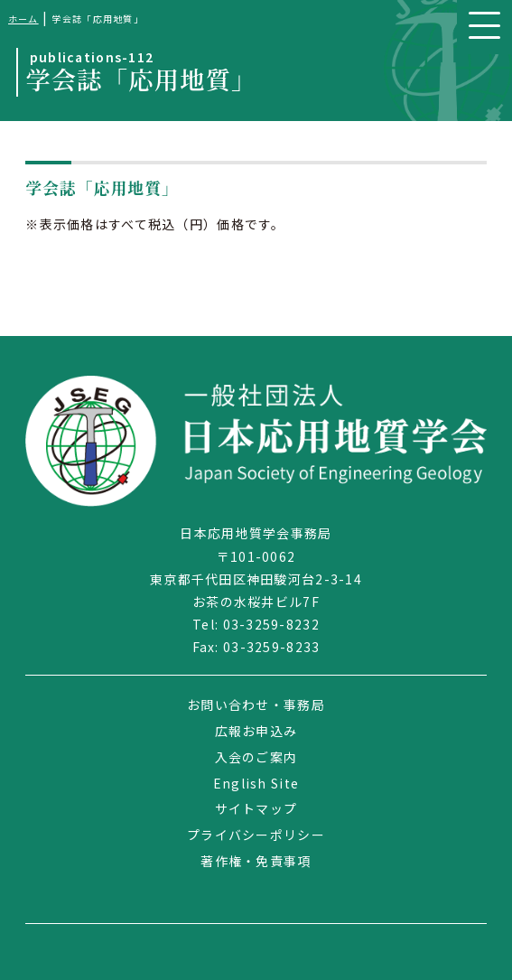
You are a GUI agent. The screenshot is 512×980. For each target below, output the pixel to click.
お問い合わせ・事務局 (256, 705)
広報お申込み (256, 731)
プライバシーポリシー (256, 835)
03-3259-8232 (271, 624)
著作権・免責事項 (256, 861)
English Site (256, 783)
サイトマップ (256, 808)
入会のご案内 (256, 757)
